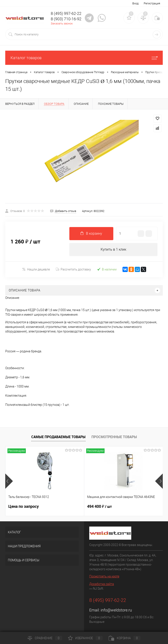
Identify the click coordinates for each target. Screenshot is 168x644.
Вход (135, 3)
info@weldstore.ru (116, 610)
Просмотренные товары (114, 437)
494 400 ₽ (99, 506)
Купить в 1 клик (113, 249)
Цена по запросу (24, 506)
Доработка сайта (102, 584)
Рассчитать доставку (73, 269)
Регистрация (152, 3)
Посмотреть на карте (104, 576)
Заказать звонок (62, 23)
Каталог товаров (84, 58)
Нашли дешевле (36, 269)
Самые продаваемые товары (58, 437)
